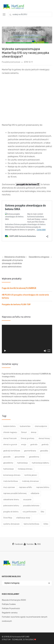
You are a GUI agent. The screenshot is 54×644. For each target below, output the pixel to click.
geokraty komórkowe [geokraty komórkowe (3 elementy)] (12, 451)
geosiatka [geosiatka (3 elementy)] (44, 451)
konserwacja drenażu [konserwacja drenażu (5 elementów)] (12, 475)
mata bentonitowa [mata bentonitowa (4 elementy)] (11, 481)
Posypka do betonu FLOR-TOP (16, 304)
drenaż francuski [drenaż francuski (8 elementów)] (10, 438)
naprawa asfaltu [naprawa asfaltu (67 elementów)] (25, 487)
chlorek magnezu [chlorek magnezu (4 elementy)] (10, 432)
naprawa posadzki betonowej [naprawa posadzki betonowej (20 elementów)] (15, 493)
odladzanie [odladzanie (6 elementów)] (35, 493)
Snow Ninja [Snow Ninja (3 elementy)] (8, 518)
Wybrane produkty (12, 279)
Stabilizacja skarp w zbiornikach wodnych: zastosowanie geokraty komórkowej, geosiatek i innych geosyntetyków (25, 388)
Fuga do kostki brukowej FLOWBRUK (19, 288)
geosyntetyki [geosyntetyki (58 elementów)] (20, 457)
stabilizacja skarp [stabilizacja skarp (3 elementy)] (23, 518)
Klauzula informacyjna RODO (14, 600)
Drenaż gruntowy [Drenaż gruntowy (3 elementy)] (28, 438)
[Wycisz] (45, 351)
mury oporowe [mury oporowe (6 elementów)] (9, 487)
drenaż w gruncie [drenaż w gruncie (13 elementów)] (10, 445)
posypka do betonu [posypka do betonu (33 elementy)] (11, 512)
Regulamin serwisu (10, 613)
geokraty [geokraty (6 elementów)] (45, 445)
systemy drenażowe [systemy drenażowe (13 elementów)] (11, 524)
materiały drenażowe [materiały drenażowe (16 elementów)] (30, 481)
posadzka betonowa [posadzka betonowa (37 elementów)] (31, 506)
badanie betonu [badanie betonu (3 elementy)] (9, 426)
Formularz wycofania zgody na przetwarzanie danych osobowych (25, 619)
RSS (38, 544)
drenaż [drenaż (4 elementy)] (34, 432)
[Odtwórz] (5, 351)
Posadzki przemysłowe (11, 62)
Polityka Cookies (9, 604)
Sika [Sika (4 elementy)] (42, 512)
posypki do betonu (27, 184)
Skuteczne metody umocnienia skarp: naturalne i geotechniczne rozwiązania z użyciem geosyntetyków (24, 382)
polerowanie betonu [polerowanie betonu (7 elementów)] (11, 506)
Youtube (29, 544)
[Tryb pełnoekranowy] (49, 351)
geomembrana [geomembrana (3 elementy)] (30, 451)
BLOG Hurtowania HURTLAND (19, 637)
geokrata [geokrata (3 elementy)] (34, 445)
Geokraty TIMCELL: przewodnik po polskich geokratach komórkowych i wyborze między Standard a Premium (23, 395)
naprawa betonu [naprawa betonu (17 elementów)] (43, 487)
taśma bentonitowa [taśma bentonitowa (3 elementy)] (31, 524)
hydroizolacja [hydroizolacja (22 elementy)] (22, 463)
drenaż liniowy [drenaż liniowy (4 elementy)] (44, 438)
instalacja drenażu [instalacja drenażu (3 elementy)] (25, 469)
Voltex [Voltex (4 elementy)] (46, 524)
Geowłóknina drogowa (40, 257)
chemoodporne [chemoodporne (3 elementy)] (41, 426)
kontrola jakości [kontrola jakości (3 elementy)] (31, 475)
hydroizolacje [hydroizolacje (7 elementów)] (9, 469)
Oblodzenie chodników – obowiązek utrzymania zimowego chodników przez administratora (14, 262)
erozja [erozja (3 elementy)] (24, 445)
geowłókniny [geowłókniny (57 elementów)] (8, 463)
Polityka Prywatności (11, 608)
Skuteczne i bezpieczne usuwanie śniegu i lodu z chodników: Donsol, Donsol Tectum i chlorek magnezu (26, 402)
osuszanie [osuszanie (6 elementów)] (27, 500)
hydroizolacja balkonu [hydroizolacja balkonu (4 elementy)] (40, 463)
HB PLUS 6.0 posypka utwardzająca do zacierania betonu (25, 296)
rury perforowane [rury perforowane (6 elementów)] (30, 512)
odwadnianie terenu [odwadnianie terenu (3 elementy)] (11, 500)
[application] (27, 339)
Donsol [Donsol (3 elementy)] (24, 432)
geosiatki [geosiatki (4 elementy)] (7, 457)
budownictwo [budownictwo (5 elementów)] (25, 426)
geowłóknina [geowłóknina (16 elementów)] (34, 457)
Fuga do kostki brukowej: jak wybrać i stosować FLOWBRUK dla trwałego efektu (26, 375)
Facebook (18, 544)
